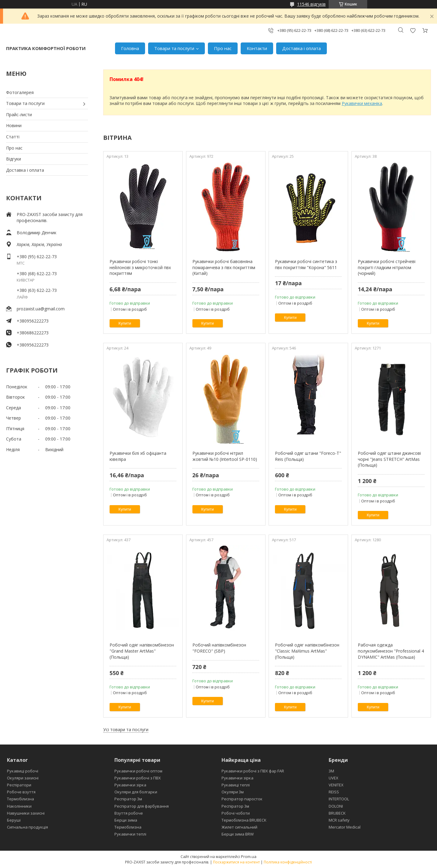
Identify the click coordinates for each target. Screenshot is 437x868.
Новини (14, 125)
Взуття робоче (129, 813)
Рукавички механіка (362, 103)
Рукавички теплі (130, 834)
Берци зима (126, 820)
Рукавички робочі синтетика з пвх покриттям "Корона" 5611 (306, 264)
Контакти (257, 48)
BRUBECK (337, 813)
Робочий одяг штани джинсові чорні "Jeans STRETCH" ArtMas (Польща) (389, 459)
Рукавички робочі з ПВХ (138, 778)
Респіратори (19, 785)
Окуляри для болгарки (136, 792)
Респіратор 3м (128, 799)
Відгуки (14, 159)
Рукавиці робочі (23, 771)
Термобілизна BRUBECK (244, 820)
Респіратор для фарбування (142, 806)
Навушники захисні (26, 813)
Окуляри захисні (23, 778)
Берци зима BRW (238, 834)
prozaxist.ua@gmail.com (41, 309)
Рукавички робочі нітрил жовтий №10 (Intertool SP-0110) (225, 456)
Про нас (223, 48)
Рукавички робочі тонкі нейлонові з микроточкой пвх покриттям (140, 267)
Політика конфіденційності (288, 862)
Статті (13, 137)
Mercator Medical (345, 827)
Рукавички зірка (130, 785)
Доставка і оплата (301, 48)
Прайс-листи (19, 115)
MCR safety (339, 820)
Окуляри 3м (233, 792)
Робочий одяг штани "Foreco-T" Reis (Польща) (308, 456)
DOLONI (336, 806)
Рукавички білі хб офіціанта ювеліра (138, 456)
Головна (130, 48)
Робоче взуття (21, 792)
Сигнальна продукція (27, 827)
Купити (125, 323)
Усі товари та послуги (126, 730)
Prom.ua (249, 856)
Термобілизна (20, 799)
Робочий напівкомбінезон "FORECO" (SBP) (219, 648)
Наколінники (19, 806)
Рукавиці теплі (236, 785)
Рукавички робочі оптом (138, 771)
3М (331, 771)
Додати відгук (413, 30)
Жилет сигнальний (239, 827)
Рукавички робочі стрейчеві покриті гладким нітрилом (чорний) (387, 267)
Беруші (14, 820)
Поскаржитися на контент (236, 862)
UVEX (334, 778)
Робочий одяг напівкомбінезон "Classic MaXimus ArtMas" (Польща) (307, 651)
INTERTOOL (339, 799)
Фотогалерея (20, 92)
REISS (334, 792)
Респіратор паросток (242, 799)
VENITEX (336, 785)
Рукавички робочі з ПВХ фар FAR (253, 771)
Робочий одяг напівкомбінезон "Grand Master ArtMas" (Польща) (142, 651)
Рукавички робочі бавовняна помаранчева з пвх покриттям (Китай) (224, 267)
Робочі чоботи (236, 813)
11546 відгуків (311, 4)
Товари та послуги (174, 48)
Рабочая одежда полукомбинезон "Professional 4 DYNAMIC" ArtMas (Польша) (391, 651)
